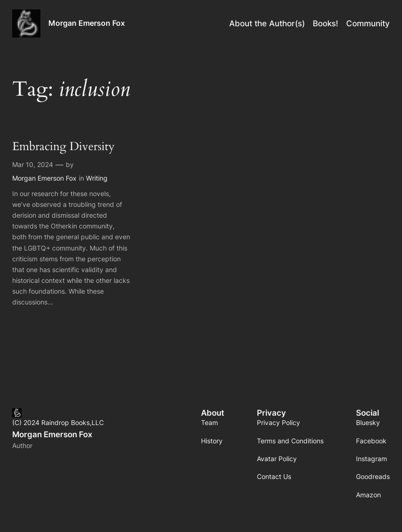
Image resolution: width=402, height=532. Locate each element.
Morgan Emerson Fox (87, 23)
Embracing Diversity (63, 147)
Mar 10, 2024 (33, 164)
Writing (97, 178)
